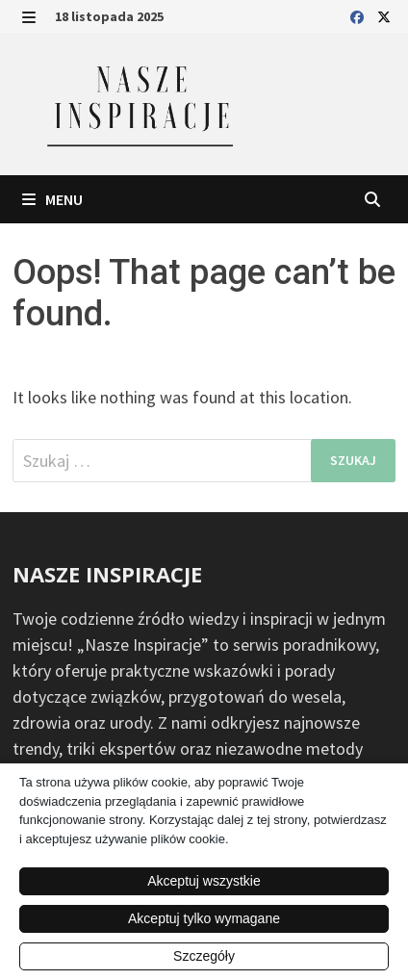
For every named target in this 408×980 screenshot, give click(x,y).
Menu (52, 199)
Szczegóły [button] (204, 956)
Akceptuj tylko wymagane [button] (204, 918)
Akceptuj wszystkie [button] (204, 881)
